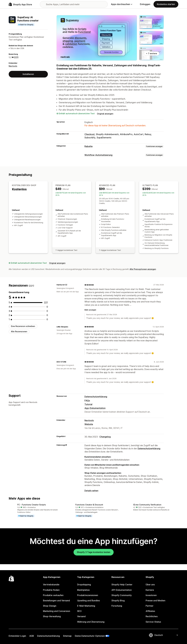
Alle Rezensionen (19, 331)
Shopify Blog (118, 601)
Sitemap (67, 636)
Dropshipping (84, 585)
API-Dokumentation (122, 590)
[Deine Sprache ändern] (166, 635)
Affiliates (150, 611)
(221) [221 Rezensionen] (16, 57)
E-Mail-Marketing (86, 606)
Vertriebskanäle (51, 585)
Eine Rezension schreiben (23, 326)
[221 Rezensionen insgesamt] (46, 302)
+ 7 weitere (152, 53)
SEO (79, 611)
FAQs (87, 401)
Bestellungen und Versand (56, 601)
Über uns (150, 585)
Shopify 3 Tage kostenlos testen (94, 552)
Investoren (151, 595)
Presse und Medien (155, 601)
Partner (150, 606)
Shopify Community (122, 595)
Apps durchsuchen (122, 4)
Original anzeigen (105, 114)
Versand (81, 616)
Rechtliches (152, 616)
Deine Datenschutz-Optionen (90, 636)
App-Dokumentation (95, 408)
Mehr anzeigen (90, 310)
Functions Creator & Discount (89, 505)
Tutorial (88, 404)
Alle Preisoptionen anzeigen (143, 269)
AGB (32, 636)
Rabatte (89, 146)
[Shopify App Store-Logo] (20, 4)
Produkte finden (51, 590)
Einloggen (145, 4)
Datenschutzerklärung (96, 397)
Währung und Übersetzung (91, 622)
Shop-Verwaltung (52, 616)
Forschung (117, 606)
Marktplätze (83, 590)
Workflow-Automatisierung (98, 155)
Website (89, 424)
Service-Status (153, 622)
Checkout (89, 134)
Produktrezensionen (88, 595)
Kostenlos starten (166, 4)
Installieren (28, 74)
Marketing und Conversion (57, 611)
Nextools (13, 66)
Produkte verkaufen (53, 595)
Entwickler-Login (17, 636)
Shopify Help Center (122, 585)
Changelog (105, 437)
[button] (36, 511)
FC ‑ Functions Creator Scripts (32, 505)
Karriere (150, 590)
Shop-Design (50, 606)
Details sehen (91, 491)
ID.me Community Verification (147, 505)
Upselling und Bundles (88, 601)
